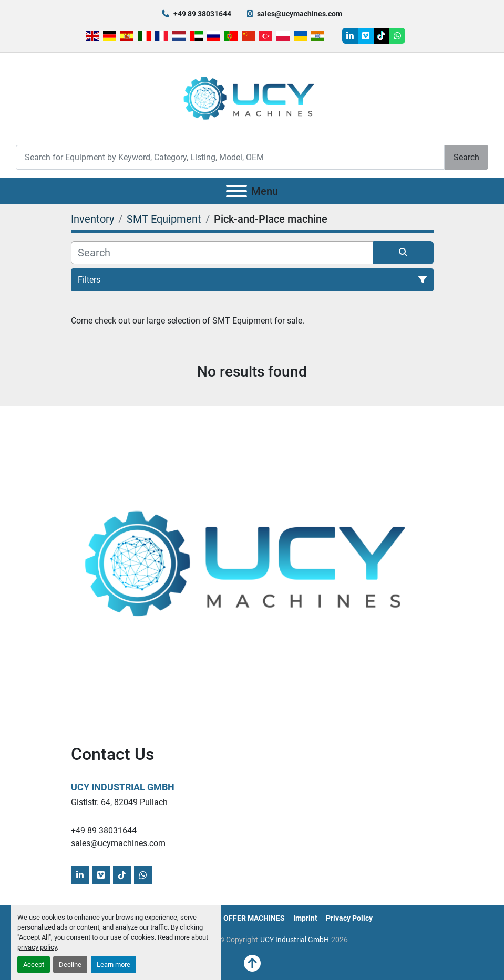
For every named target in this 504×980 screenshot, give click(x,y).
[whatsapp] (397, 36)
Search (466, 157)
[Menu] (236, 191)
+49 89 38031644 (202, 14)
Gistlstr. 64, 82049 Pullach (119, 802)
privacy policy (37, 947)
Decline (70, 965)
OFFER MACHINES (254, 918)
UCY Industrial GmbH (123, 787)
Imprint (305, 918)
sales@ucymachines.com (300, 14)
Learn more (114, 965)
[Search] (230, 157)
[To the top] (252, 964)
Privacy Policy (349, 918)
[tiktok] (382, 36)
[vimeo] (366, 36)
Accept (34, 965)
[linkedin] (350, 36)
